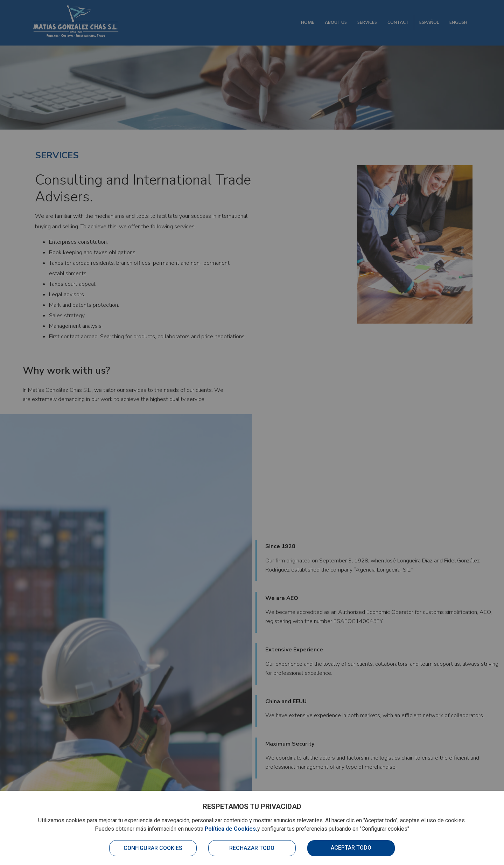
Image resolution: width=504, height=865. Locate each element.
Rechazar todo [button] (252, 848)
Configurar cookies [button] (153, 848)
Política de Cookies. (231, 829)
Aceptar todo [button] (351, 848)
